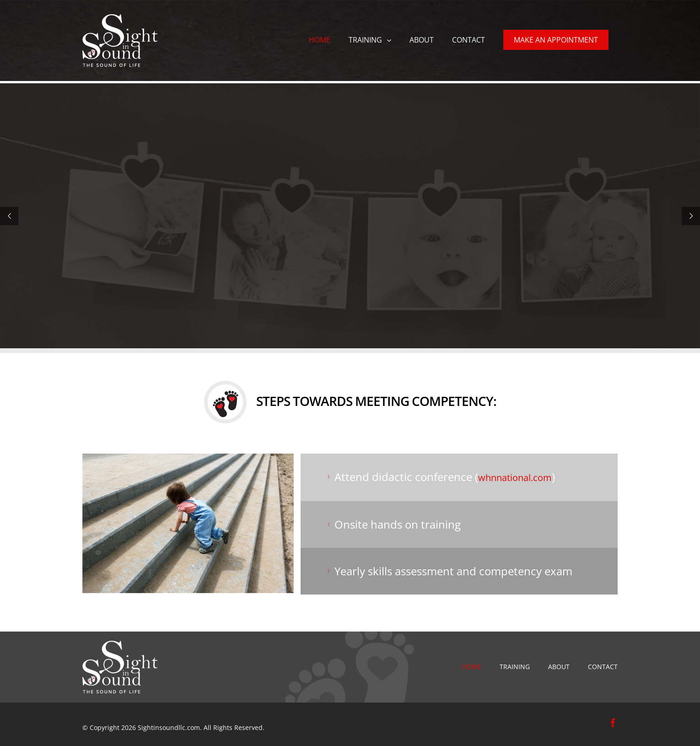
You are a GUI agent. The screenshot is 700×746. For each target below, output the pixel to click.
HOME (472, 667)
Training (515, 667)
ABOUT (559, 667)
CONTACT (603, 667)
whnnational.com (515, 478)
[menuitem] (320, 39)
